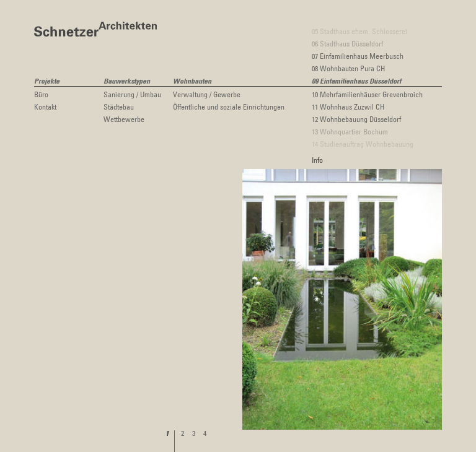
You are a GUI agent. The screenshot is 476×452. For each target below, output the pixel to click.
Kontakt (45, 106)
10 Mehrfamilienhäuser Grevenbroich (367, 94)
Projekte (47, 82)
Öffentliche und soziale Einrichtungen (229, 106)
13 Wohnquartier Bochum (350, 131)
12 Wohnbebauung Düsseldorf (356, 119)
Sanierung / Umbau (132, 94)
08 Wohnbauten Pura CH (348, 68)
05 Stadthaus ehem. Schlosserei (359, 31)
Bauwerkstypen (127, 82)
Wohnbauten (192, 82)
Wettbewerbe (124, 119)
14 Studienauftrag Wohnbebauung (363, 144)
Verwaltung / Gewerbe (207, 94)
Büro (41, 94)
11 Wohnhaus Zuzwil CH (348, 106)
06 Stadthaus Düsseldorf (347, 43)
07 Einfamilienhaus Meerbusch (358, 56)
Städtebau (119, 106)
